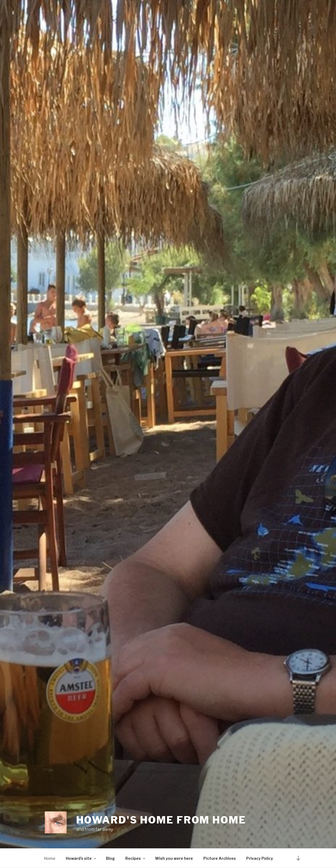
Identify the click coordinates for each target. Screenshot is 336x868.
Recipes (136, 858)
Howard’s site (81, 858)
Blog (110, 858)
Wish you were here (174, 858)
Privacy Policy (260, 858)
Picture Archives (220, 858)
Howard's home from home (161, 820)
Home (50, 858)
